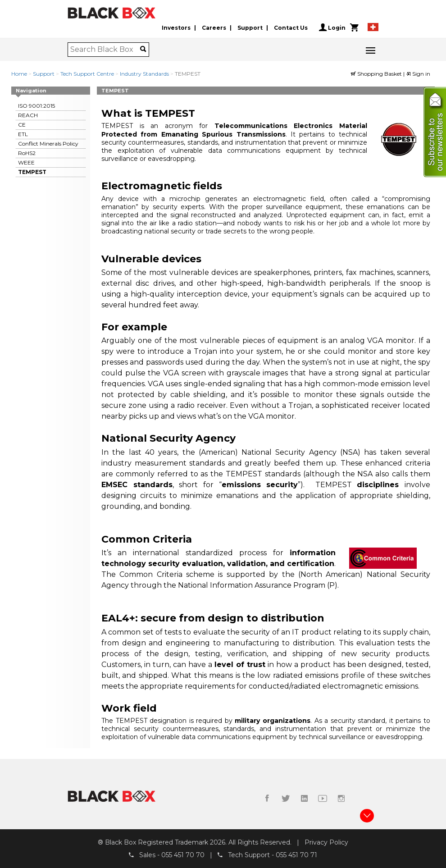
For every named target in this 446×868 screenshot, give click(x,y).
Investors (176, 28)
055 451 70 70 (183, 855)
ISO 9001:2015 (36, 106)
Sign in (418, 74)
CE (22, 125)
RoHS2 (27, 153)
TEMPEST (32, 172)
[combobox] (105, 50)
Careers (214, 28)
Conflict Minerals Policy (48, 144)
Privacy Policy (326, 842)
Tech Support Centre (87, 74)
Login (332, 27)
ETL (23, 134)
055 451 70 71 (296, 855)
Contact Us (291, 28)
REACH (28, 115)
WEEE (26, 162)
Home (19, 74)
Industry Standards (144, 74)
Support (250, 28)
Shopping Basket (377, 74)
